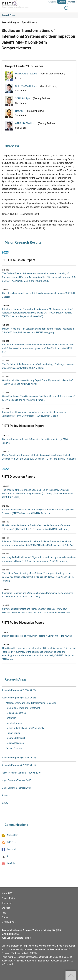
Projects (6, 795)
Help (4, 913)
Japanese (52, 2)
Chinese (72, 2)
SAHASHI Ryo (23, 98)
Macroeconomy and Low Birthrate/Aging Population (31, 703)
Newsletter (12, 835)
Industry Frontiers (14, 723)
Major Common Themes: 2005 (16, 780)
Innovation (11, 718)
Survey (5, 803)
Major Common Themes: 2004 (16, 788)
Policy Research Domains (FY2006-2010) (21, 773)
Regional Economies (16, 713)
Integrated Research (16, 738)
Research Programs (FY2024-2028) (19, 690)
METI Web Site (9, 922)
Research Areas (8, 15)
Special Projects (14, 748)
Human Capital (13, 733)
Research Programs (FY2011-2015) (19, 765)
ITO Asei (20, 111)
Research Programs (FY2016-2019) (19, 758)
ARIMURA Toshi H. (25, 123)
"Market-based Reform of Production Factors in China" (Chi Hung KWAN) (37, 636)
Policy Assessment (15, 743)
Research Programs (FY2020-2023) (19, 698)
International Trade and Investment (23, 708)
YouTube (11, 863)
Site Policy (7, 903)
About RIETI (7, 893)
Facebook (12, 849)
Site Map (6, 908)
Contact (5, 917)
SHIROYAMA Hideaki (26, 86)
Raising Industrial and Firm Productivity (25, 728)
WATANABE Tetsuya (26, 74)
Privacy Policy (8, 898)
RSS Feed (12, 842)
